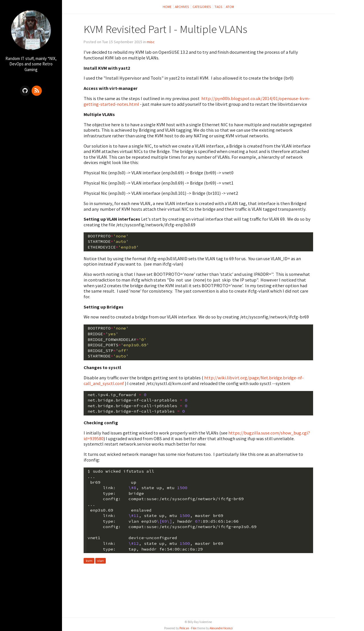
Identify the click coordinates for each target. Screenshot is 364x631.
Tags (218, 7)
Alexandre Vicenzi (221, 628)
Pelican (184, 628)
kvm (89, 561)
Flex (194, 628)
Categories (202, 7)
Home (167, 7)
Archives (182, 7)
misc (151, 42)
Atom (230, 7)
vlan (101, 561)
